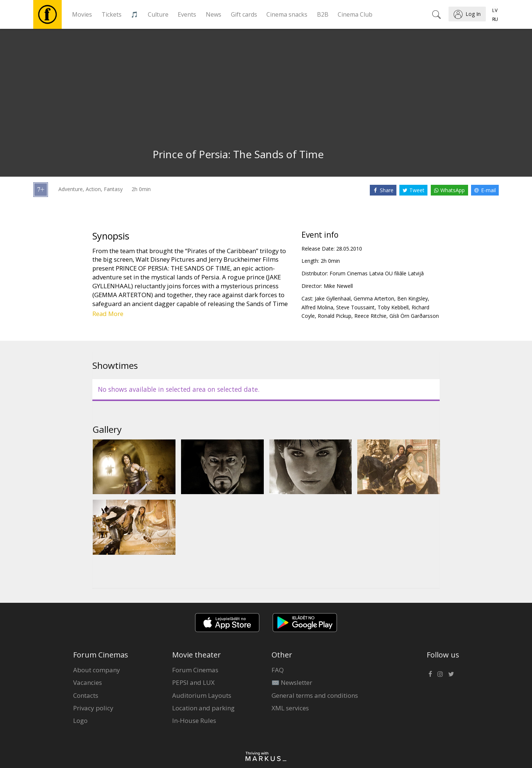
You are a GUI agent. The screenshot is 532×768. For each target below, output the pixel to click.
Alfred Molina (317, 307)
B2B (323, 14)
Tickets (112, 14)
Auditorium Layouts (202, 695)
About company (97, 670)
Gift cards (244, 14)
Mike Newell (338, 286)
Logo (80, 721)
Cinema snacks (287, 14)
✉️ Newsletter (292, 682)
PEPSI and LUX (193, 682)
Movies (82, 14)
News (214, 14)
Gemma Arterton (374, 298)
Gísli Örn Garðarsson (414, 316)
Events (187, 14)
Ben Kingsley (412, 298)
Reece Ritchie (370, 316)
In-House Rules (194, 721)
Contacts (86, 695)
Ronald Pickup (335, 316)
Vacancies (88, 682)
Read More (108, 314)
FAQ (278, 670)
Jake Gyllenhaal (333, 298)
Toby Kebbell (393, 307)
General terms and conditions (315, 695)
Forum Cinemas (195, 670)
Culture (158, 14)
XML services (290, 708)
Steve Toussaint (355, 307)
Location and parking (203, 708)
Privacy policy (93, 708)
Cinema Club (355, 14)
